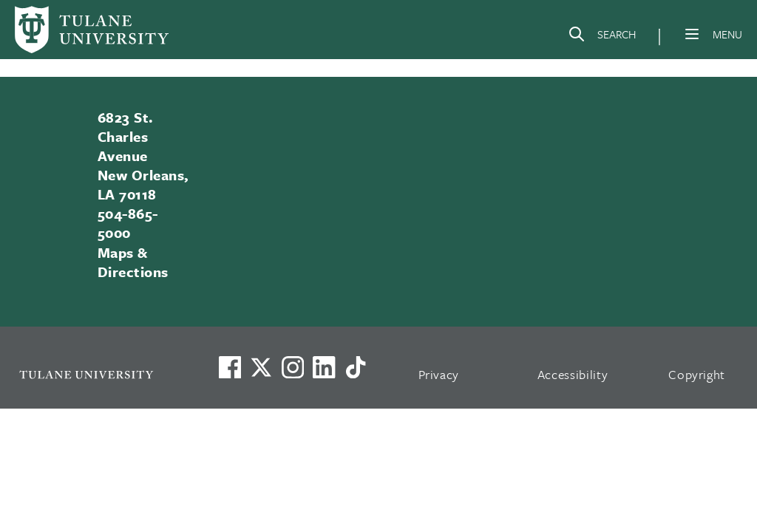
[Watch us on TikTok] (356, 367)
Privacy (439, 374)
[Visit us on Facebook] (230, 367)
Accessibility (573, 374)
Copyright (697, 374)
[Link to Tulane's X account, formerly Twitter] (261, 367)
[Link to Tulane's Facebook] (293, 367)
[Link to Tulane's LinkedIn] (324, 367)
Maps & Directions (133, 262)
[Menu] (692, 34)
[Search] (602, 37)
